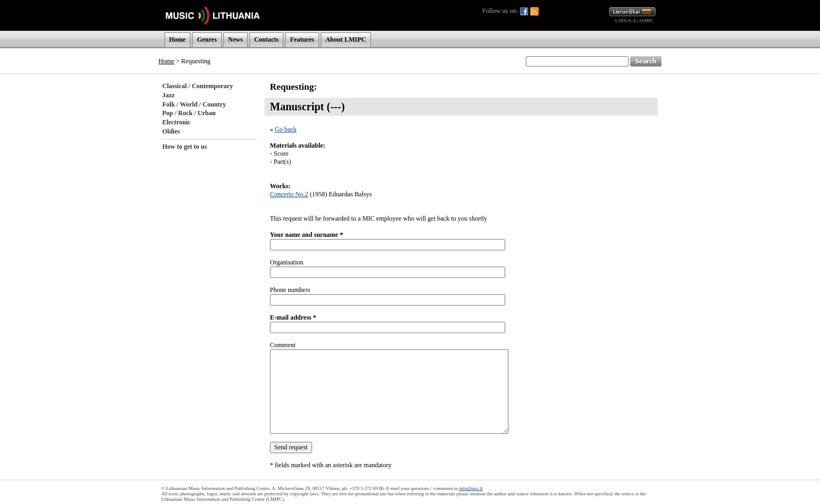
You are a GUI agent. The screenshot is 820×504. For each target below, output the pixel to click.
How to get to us (185, 147)
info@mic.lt (471, 488)
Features (302, 39)
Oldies (171, 131)
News (236, 39)
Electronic (176, 122)
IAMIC (647, 21)
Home (178, 39)
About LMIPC (346, 39)
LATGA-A (626, 21)
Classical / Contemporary (198, 86)
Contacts (266, 39)
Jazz (168, 95)
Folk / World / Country (194, 104)
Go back (286, 129)
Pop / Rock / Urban (189, 113)
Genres (207, 39)
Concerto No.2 (289, 194)
